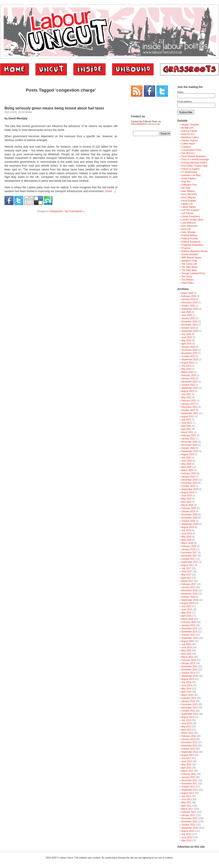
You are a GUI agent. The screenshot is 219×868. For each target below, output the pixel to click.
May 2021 (186, 426)
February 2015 (189, 660)
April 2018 (186, 540)
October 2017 (188, 559)
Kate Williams (188, 191)
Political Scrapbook (191, 242)
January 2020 (188, 477)
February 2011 (189, 812)
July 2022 (186, 394)
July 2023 (186, 366)
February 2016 (189, 622)
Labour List (187, 204)
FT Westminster (189, 172)
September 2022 (190, 388)
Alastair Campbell (190, 125)
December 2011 (189, 780)
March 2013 (187, 733)
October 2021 (188, 410)
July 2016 (186, 606)
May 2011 (186, 803)
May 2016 (186, 613)
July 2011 (186, 796)
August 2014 (188, 679)
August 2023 (188, 363)
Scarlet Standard (190, 254)
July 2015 (186, 644)
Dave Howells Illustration (194, 156)
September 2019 (190, 489)
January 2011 (188, 815)
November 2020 (189, 445)
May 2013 (186, 727)
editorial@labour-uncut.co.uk (145, 124)
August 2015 (188, 641)
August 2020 (188, 454)
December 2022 (189, 382)
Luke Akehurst (188, 223)
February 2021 (189, 435)
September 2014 (190, 676)
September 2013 (190, 714)
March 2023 (187, 372)
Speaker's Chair (189, 261)
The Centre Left (189, 264)
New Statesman (189, 226)
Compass (186, 147)
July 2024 (186, 334)
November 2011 (189, 784)
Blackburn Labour (190, 137)
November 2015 (189, 632)
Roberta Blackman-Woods (195, 251)
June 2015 (187, 647)
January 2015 (188, 663)
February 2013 (189, 736)
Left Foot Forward (190, 210)
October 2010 (188, 825)
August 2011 (188, 793)
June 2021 (187, 423)
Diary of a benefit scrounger (195, 159)
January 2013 (188, 739)
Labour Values (189, 207)
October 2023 (188, 356)
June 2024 (187, 337)
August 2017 (188, 565)
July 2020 (186, 458)
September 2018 (190, 524)
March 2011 (187, 809)
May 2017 (186, 575)
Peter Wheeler (189, 232)
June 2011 (187, 799)
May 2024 (186, 341)
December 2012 (189, 742)
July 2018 (186, 530)
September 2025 (190, 309)
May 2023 (186, 369)
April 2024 (186, 344)
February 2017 (189, 584)
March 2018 (187, 543)
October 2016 (188, 597)
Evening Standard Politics (194, 163)
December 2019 (189, 480)
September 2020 (190, 451)
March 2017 (187, 581)
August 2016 (188, 603)
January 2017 (188, 587)
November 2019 (189, 483)
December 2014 (189, 666)
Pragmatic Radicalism (192, 245)
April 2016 (186, 616)
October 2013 (188, 711)
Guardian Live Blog (191, 175)
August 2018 (188, 527)
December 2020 (189, 442)
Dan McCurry (188, 153)
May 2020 (186, 464)
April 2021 (186, 429)
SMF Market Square (191, 258)
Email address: (185, 102)
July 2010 (186, 834)
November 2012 (189, 746)
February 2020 (189, 473)
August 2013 (188, 717)
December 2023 (189, 350)
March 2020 (187, 470)
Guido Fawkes (189, 178)
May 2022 (186, 397)
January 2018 (188, 549)
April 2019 (186, 502)
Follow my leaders (190, 169)
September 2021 (190, 413)
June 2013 (187, 723)
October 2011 (188, 787)
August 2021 (188, 416)
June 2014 (187, 685)
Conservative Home (191, 150)
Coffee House (188, 144)
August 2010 (188, 831)
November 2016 (189, 594)
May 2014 (186, 689)
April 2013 (186, 730)
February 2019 (189, 508)
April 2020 (186, 467)
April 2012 (186, 768)
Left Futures (187, 213)
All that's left (187, 128)
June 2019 (187, 496)
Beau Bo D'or (188, 134)
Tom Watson (188, 280)
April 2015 (186, 654)
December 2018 (189, 515)
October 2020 (188, 448)
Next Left (186, 229)
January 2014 (188, 701)
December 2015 (189, 629)
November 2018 (189, 518)
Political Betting (189, 235)
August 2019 (188, 492)
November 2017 (189, 556)
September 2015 (190, 638)
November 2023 (189, 353)
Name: (181, 92)
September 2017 (190, 562)
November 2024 (189, 325)
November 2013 (189, 708)
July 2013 (186, 720)
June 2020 (187, 461)
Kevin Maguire (189, 197)
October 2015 (188, 635)
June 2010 (187, 837)
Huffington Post (189, 185)
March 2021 (187, 432)
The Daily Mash (189, 270)
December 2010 (189, 818)
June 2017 (187, 572)
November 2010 (189, 822)
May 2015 (186, 651)
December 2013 (189, 704)
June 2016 (187, 610)
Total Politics (188, 283)
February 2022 (189, 401)
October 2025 (188, 306)
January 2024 (188, 347)
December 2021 (189, 407)
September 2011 (190, 790)
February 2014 (189, 698)
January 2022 (188, 404)
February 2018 (189, 546)
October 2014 (188, 673)
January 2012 (188, 777)
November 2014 (189, 670)
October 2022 (188, 385)
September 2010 (190, 828)
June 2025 (187, 315)
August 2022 (188, 391)
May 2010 (186, 841)
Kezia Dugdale (189, 201)
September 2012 (190, 752)
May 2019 (186, 499)
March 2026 (187, 293)
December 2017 (189, 553)
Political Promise (190, 239)
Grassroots (56, 211)
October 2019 (188, 486)
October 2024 (188, 328)
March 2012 (187, 771)
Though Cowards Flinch (193, 273)
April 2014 (186, 692)
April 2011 (186, 806)
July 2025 (186, 312)
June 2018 (187, 534)
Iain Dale (186, 188)
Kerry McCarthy (189, 194)
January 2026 (188, 299)
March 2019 (187, 505)
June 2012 (187, 761)
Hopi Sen (186, 182)
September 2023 (190, 360)
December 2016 (189, 591)
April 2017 (186, 578)
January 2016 (188, 625)
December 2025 (189, 303)
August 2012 (188, 755)
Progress (186, 248)
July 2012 (186, 758)
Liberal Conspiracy (191, 216)
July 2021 (186, 420)
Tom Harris (187, 277)
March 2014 (187, 695)
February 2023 (189, 375)
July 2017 (186, 568)
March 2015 (187, 657)
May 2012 (186, 765)
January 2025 (188, 318)
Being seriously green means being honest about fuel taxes (54, 108)
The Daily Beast (189, 267)
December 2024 (189, 322)
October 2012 (188, 749)
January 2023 (188, 379)
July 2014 (186, 682)
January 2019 (188, 511)
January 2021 (188, 439)
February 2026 (189, 296)
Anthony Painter (189, 131)
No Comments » (75, 211)
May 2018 (186, 537)
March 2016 (187, 619)
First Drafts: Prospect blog (194, 166)
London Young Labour (192, 220)
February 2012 (189, 774)
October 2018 (188, 521)
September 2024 (190, 331)
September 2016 (190, 600)
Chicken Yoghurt (190, 140)
